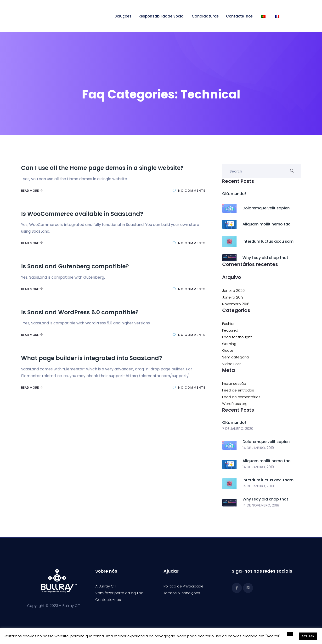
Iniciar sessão (234, 383)
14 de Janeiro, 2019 (258, 448)
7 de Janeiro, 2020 (238, 429)
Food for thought (237, 337)
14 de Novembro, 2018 (261, 505)
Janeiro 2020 (233, 290)
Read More (32, 191)
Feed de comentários (241, 397)
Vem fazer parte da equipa (119, 593)
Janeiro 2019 (233, 297)
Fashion (229, 324)
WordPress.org (235, 404)
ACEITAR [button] (308, 636)
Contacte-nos (239, 16)
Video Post (232, 364)
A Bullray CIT (106, 586)
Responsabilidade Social (162, 16)
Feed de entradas (238, 390)
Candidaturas (205, 16)
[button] (290, 634)
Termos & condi (177, 593)
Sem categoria (235, 357)
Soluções (123, 16)
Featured (230, 330)
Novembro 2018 (236, 304)
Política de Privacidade (184, 586)
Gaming (229, 344)
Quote (228, 350)
